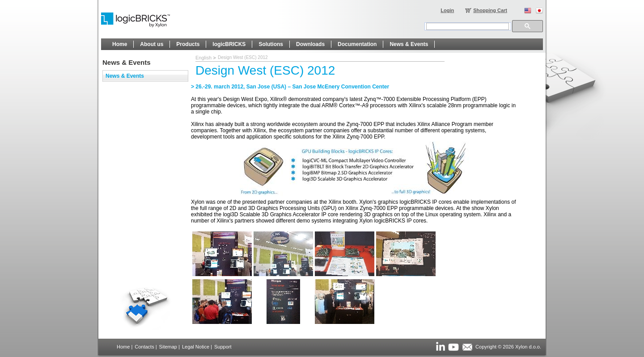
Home (123, 347)
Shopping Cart (490, 10)
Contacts (144, 347)
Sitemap (168, 347)
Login (447, 10)
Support (223, 347)
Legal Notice (196, 347)
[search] (468, 26)
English (203, 58)
